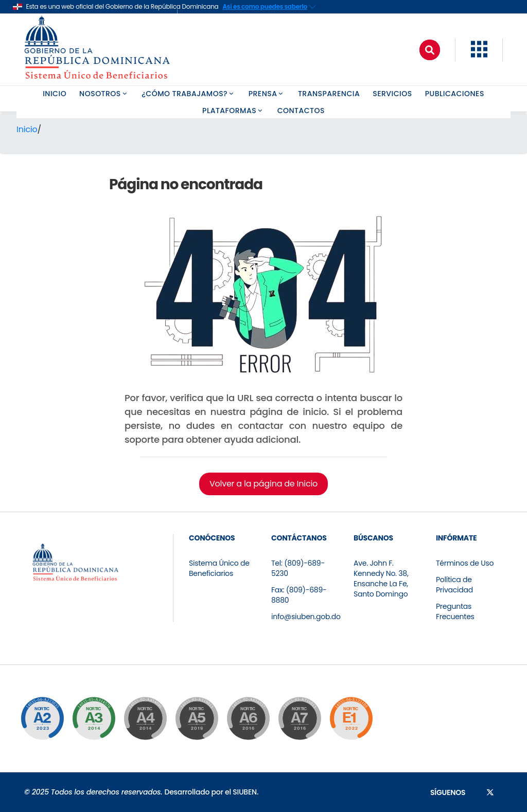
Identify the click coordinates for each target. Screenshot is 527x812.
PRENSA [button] (267, 94)
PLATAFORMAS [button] (233, 111)
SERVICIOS (392, 94)
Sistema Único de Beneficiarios (219, 568)
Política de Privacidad (454, 585)
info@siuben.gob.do (306, 617)
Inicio (27, 129)
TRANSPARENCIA (329, 94)
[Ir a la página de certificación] (42, 718)
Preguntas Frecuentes (455, 611)
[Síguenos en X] (490, 792)
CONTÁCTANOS (299, 538)
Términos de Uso (465, 563)
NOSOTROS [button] (104, 94)
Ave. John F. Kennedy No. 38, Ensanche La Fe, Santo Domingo (381, 579)
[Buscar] (430, 50)
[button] (479, 55)
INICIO (55, 94)
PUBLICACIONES (455, 94)
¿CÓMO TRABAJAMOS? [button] (188, 94)
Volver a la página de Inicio (263, 484)
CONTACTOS (301, 111)
